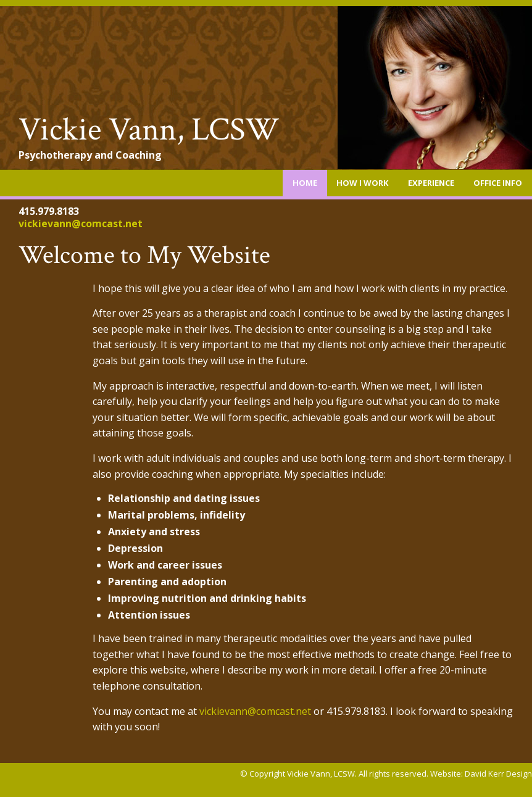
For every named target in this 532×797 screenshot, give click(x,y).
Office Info (498, 183)
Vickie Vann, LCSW (149, 130)
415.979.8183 (49, 211)
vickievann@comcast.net (81, 223)
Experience (431, 183)
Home (305, 183)
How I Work (362, 183)
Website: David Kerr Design (481, 774)
